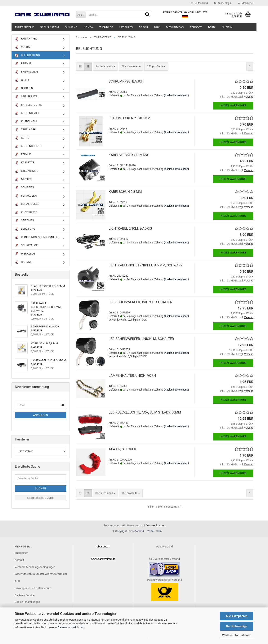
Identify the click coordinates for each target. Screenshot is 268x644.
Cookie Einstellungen (27, 602)
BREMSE (23, 64)
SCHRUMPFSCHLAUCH (126, 81)
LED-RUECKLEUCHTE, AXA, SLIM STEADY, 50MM (145, 412)
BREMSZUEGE (27, 72)
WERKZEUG (25, 254)
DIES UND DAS (175, 27)
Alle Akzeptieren (237, 616)
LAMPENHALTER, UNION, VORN (132, 376)
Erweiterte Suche (41, 498)
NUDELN (227, 27)
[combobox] (105, 67)
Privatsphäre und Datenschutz (33, 588)
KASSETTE (24, 163)
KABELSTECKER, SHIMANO (129, 155)
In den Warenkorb (233, 106)
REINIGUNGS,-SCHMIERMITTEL (37, 237)
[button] (199, 3)
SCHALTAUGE (26, 245)
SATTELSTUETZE (28, 105)
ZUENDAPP (106, 27)
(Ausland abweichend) (176, 95)
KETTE (22, 138)
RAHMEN (24, 262)
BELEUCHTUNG (27, 55)
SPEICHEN (24, 221)
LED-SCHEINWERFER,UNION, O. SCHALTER (140, 302)
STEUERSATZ (26, 97)
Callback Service (25, 595)
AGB (17, 581)
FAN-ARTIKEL (26, 39)
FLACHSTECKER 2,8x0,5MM (129, 118)
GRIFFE (22, 80)
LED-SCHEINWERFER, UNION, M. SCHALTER (141, 339)
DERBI (212, 27)
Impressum (21, 553)
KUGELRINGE (26, 212)
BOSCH (144, 27)
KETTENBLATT (27, 113)
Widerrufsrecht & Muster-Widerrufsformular (41, 574)
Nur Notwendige (237, 626)
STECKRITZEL (26, 171)
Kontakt (19, 560)
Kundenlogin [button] (223, 3)
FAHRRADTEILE (24, 27)
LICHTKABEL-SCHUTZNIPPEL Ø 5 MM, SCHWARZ (146, 265)
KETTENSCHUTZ (28, 146)
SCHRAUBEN (26, 196)
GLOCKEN (24, 88)
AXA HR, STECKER (122, 449)
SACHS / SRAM (50, 27)
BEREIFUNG (25, 229)
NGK (157, 27)
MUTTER (23, 179)
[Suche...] (81, 15)
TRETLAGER (25, 130)
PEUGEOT (196, 27)
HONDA (88, 27)
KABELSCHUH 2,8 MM (125, 192)
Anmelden (41, 415)
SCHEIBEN (24, 188)
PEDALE (23, 155)
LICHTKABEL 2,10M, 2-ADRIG (130, 228)
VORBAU (23, 47)
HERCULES (126, 27)
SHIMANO (71, 27)
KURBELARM (26, 122)
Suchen (41, 489)
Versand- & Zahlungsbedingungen (35, 567)
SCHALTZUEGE (27, 204)
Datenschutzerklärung (71, 627)
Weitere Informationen (237, 635)
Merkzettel (246, 3)
